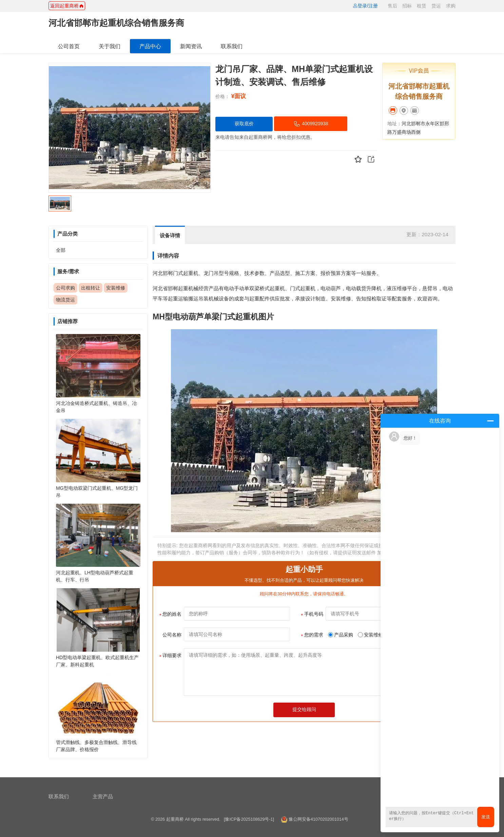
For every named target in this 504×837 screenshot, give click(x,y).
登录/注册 (365, 6)
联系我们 (232, 46)
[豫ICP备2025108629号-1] (249, 819)
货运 (436, 6)
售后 (392, 6)
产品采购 (341, 635)
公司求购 (65, 288)
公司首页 (69, 46)
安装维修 (116, 288)
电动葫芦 (331, 288)
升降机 (374, 288)
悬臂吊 (430, 288)
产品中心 (150, 46)
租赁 (422, 6)
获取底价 (244, 124)
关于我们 (110, 46)
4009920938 (311, 124)
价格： (222, 96)
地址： (394, 124)
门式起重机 (186, 273)
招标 (407, 6)
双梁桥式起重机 (267, 288)
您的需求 (312, 635)
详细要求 (170, 656)
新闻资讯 (191, 46)
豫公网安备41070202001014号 (318, 819)
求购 (451, 6)
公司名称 (172, 635)
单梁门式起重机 (231, 317)
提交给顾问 (304, 709)
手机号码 (312, 615)
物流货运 (65, 300)
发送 (486, 817)
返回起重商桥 (67, 6)
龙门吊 (211, 273)
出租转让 (91, 288)
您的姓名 (170, 615)
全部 (61, 250)
